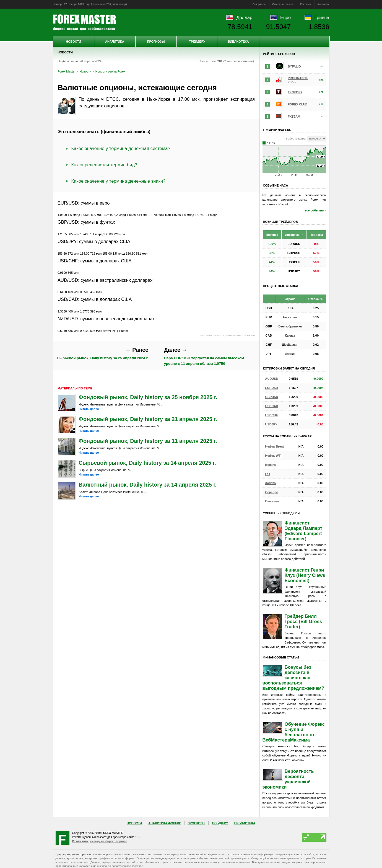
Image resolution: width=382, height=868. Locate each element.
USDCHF (272, 415)
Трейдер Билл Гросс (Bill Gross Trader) (303, 621)
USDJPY (271, 424)
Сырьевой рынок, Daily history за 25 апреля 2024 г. (102, 354)
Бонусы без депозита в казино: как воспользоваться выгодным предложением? (293, 678)
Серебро (272, 492)
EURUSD (272, 388)
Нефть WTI (273, 456)
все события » (315, 210)
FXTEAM (294, 117)
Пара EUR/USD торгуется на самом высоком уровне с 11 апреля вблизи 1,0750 (204, 356)
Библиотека (238, 42)
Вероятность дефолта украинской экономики (288, 779)
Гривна (322, 17)
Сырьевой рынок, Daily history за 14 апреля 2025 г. (147, 463)
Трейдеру (197, 42)
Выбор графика (296, 139)
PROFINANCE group (298, 80)
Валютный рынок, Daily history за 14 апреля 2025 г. (148, 485)
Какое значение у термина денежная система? (121, 148)
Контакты (323, 4)
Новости (73, 42)
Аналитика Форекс (165, 823)
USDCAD (272, 406)
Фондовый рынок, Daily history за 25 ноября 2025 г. (148, 397)
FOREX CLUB (298, 104)
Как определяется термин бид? (104, 165)
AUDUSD (272, 379)
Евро (285, 17)
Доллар (244, 17)
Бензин (271, 465)
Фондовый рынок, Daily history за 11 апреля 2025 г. (148, 441)
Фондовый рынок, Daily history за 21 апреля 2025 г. (148, 419)
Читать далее (89, 409)
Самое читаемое (283, 4)
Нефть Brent (275, 446)
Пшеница (272, 501)
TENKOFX (295, 92)
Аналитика (115, 42)
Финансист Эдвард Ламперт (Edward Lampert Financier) (303, 531)
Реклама (306, 4)
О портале (259, 4)
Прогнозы (156, 42)
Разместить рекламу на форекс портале (100, 841)
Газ (268, 474)
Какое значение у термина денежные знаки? (119, 181)
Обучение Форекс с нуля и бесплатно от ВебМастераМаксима (294, 732)
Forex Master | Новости (84, 22)
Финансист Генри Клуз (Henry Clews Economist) (305, 575)
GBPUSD (272, 397)
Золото (271, 483)
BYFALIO (294, 66)
